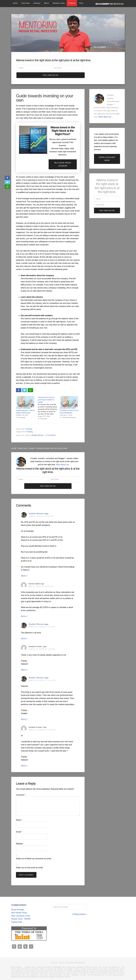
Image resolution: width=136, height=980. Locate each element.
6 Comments (51, 429)
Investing (29, 422)
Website (19, 838)
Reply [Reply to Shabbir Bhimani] (24, 570)
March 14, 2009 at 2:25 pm (42, 643)
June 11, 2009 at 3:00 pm (41, 510)
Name (19, 814)
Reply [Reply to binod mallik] (24, 610)
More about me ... (64, 458)
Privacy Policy (64, 971)
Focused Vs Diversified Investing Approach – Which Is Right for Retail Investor (25, 404)
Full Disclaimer (48, 971)
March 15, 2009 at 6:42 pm (42, 621)
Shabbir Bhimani (110, 4)
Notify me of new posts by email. (30, 861)
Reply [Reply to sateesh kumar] (24, 664)
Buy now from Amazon (63, 158)
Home (14, 442)
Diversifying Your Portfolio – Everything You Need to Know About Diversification (69, 404)
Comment (21, 789)
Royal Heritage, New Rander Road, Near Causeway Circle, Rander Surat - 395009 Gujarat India (21, 910)
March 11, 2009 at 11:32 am (42, 724)
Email (19, 826)
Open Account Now (107, 152)
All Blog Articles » (80, 908)
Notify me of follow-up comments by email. (34, 852)
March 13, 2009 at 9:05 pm (42, 674)
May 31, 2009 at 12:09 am (41, 580)
